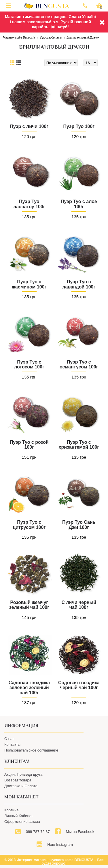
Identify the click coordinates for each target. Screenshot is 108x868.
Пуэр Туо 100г (79, 126)
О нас (9, 739)
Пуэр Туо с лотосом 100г (29, 365)
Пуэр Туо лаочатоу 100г (29, 204)
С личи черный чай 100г (79, 605)
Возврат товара (18, 780)
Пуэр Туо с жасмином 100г (29, 284)
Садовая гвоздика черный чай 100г (79, 685)
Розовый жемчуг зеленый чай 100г (29, 605)
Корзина (12, 810)
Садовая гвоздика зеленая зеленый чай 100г (29, 688)
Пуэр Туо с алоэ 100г (79, 204)
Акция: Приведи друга (23, 774)
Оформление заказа (22, 822)
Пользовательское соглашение (31, 750)
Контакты (12, 744)
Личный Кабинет (19, 816)
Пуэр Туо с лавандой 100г (79, 284)
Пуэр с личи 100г (29, 126)
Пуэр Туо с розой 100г (29, 445)
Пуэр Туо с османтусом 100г (79, 365)
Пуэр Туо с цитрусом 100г (29, 525)
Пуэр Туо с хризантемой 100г (79, 445)
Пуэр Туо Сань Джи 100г (79, 525)
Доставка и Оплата (21, 786)
